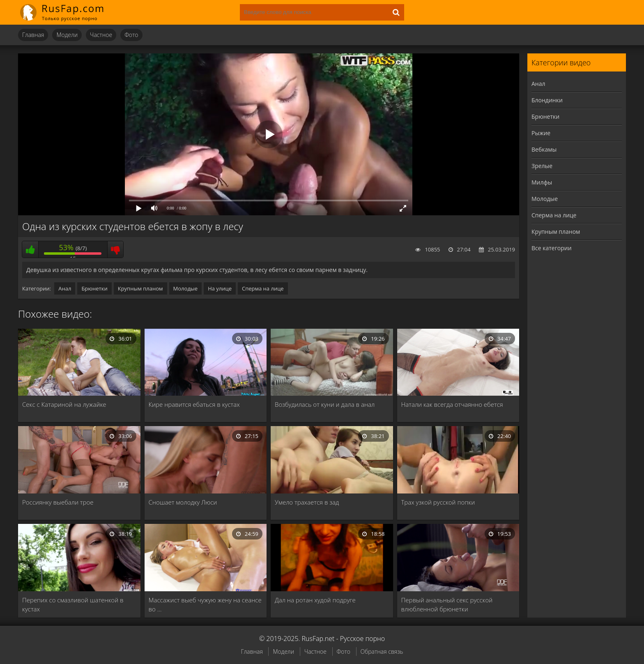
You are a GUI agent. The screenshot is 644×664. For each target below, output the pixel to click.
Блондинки (547, 100)
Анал (65, 288)
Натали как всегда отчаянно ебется (452, 404)
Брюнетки (94, 288)
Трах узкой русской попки (438, 502)
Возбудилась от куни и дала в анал (325, 404)
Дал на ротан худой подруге (315, 600)
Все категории (552, 248)
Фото (131, 35)
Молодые (186, 288)
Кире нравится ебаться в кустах (194, 404)
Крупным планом (140, 288)
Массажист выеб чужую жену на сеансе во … (205, 604)
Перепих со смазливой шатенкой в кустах (73, 604)
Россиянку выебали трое (58, 502)
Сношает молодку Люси (183, 502)
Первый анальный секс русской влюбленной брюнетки (447, 604)
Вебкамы (544, 149)
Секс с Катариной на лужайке (64, 404)
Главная (33, 35)
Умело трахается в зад (307, 502)
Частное (101, 35)
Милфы (542, 182)
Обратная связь (382, 651)
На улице (220, 288)
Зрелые (542, 166)
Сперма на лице (263, 288)
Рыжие (541, 133)
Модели (67, 35)
